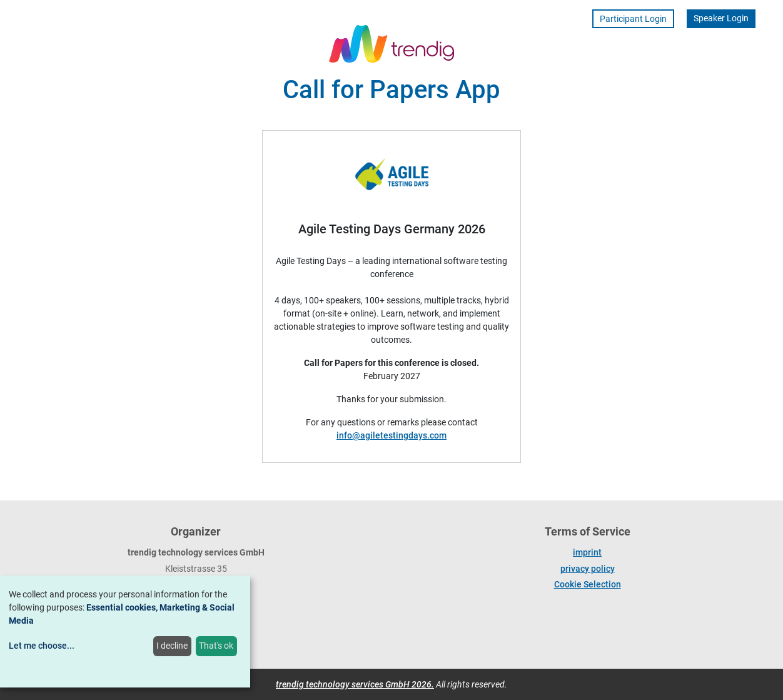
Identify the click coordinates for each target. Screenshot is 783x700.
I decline (172, 646)
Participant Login (633, 19)
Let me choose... (42, 646)
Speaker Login (721, 18)
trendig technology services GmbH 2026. (355, 684)
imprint (587, 552)
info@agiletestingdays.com (392, 435)
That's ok (216, 646)
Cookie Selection (588, 584)
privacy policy (588, 569)
